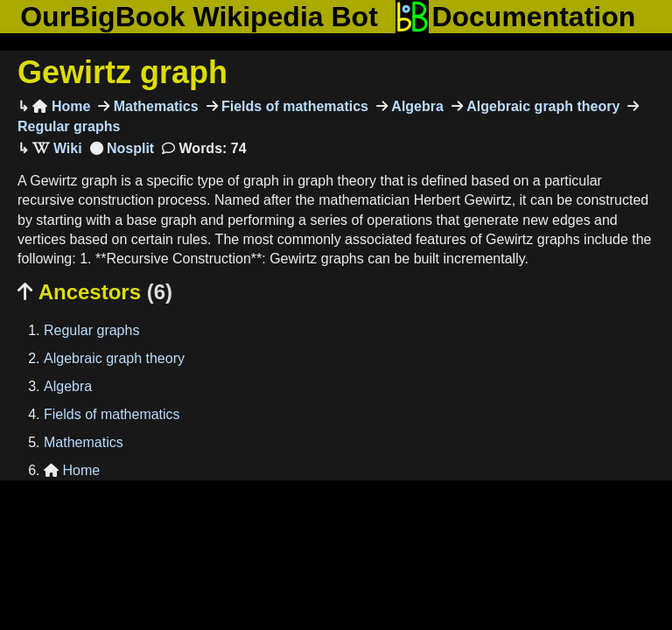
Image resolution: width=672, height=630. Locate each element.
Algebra (416, 106)
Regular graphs (91, 330)
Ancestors (95, 292)
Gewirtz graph (122, 72)
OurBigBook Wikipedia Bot (199, 17)
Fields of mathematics (294, 106)
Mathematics (154, 106)
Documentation (515, 17)
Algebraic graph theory (542, 106)
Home (61, 106)
